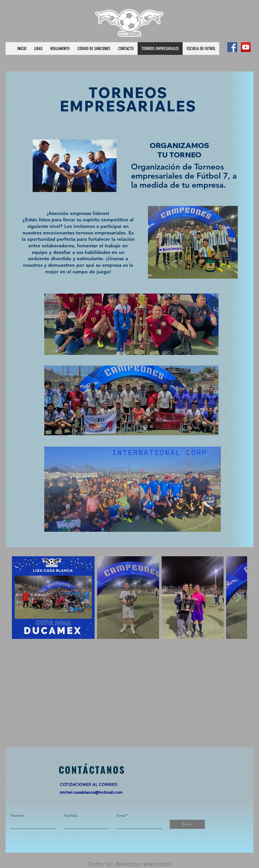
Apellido (71, 815)
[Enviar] (187, 824)
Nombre (18, 815)
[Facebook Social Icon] (232, 47)
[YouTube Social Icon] (246, 47)
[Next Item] (238, 598)
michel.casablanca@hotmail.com (91, 792)
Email (121, 815)
